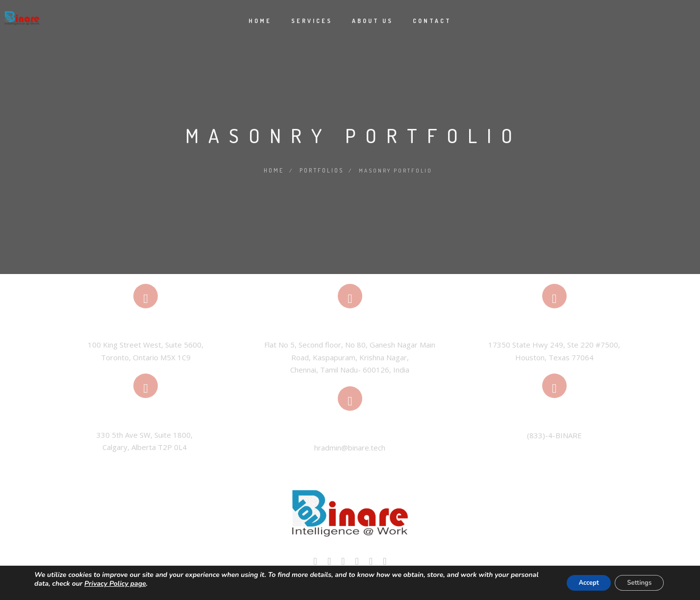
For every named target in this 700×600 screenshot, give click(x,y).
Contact (432, 21)
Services (312, 21)
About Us (373, 21)
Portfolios (321, 170)
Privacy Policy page (145, 584)
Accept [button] (578, 583)
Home (260, 21)
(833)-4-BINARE (554, 434)
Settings (636, 583)
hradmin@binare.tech (350, 447)
